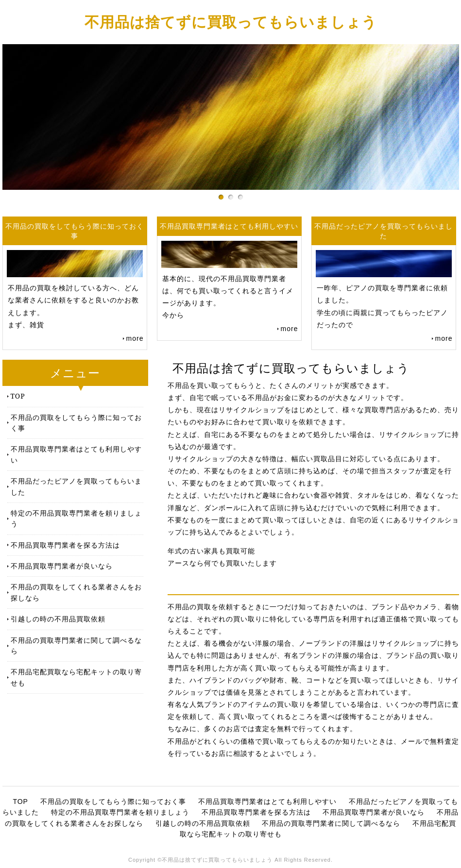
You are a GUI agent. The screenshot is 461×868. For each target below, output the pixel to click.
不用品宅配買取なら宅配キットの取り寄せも (76, 677)
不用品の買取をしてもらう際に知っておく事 (76, 423)
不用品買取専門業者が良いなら (62, 566)
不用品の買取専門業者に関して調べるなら (76, 645)
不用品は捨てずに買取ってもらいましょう (231, 22)
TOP (18, 396)
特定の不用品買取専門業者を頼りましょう (76, 518)
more (135, 338)
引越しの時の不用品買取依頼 (58, 619)
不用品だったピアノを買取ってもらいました (76, 486)
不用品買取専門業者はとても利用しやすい (76, 454)
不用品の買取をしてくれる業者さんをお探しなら (76, 592)
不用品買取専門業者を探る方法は (65, 545)
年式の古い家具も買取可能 (211, 551)
